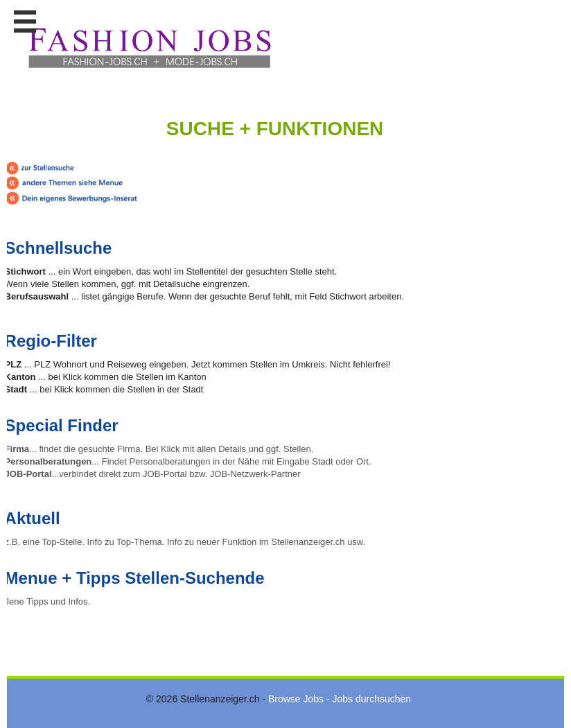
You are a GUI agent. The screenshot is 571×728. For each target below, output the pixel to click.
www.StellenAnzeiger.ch (149, 48)
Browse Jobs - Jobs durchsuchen (340, 699)
